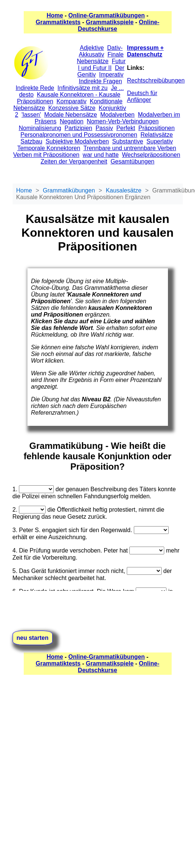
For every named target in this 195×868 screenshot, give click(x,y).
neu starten (33, 638)
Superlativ (160, 141)
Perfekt (126, 128)
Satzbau (31, 141)
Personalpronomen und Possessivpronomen (79, 135)
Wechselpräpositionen (151, 155)
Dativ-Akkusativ (101, 51)
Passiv (104, 128)
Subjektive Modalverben (77, 141)
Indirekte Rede (35, 88)
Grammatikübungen (69, 190)
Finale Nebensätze (100, 58)
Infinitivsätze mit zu (82, 88)
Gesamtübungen (132, 161)
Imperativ (111, 75)
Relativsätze (157, 135)
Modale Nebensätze (70, 115)
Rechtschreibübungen (156, 80)
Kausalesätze (123, 190)
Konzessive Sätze (72, 108)
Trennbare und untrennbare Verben (130, 148)
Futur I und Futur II (102, 64)
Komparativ (71, 101)
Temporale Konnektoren (49, 148)
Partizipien (78, 128)
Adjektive (92, 48)
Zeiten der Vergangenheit (74, 161)
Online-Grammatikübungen (106, 15)
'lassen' (31, 115)
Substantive (128, 141)
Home (55, 15)
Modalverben (118, 115)
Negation (72, 121)
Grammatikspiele (110, 22)
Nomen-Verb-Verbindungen (123, 121)
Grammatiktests (58, 22)
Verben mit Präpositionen (46, 155)
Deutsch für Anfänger (142, 96)
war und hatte (101, 155)
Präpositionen (156, 128)
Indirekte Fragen (101, 81)
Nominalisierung (40, 128)
